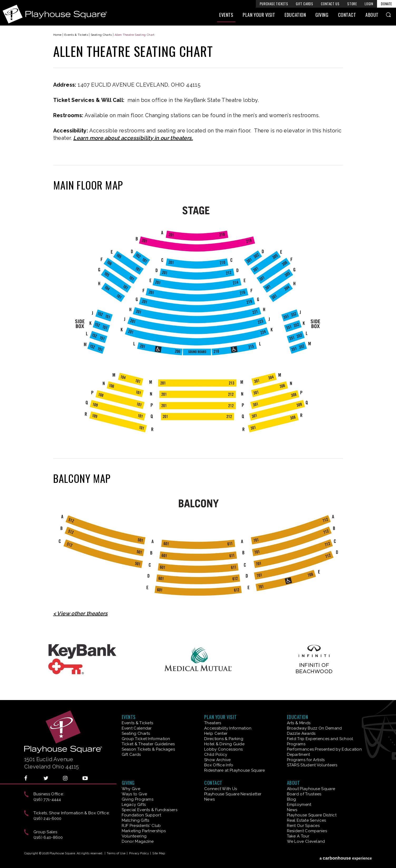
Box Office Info (219, 765)
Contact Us (330, 4)
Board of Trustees (304, 794)
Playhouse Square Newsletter (233, 794)
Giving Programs (138, 799)
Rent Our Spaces (303, 826)
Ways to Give (135, 794)
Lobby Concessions (223, 749)
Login (369, 4)
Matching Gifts (136, 820)
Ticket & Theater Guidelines (148, 744)
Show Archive (217, 760)
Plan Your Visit (259, 18)
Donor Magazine (138, 841)
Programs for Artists (306, 760)
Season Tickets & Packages (148, 749)
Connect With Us (221, 789)
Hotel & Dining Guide (224, 744)
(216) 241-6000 (48, 819)
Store (352, 4)
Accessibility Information (228, 728)
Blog (292, 799)
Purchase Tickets (274, 4)
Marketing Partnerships (144, 831)
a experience (346, 854)
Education (295, 18)
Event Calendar (137, 728)
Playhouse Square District (312, 815)
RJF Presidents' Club (141, 826)
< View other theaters (80, 613)
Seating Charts (101, 35)
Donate (387, 4)
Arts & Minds (299, 723)
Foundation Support (141, 815)
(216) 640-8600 (48, 837)
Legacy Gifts (134, 805)
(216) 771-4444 (47, 800)
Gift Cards (304, 4)
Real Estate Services (307, 820)
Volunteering (134, 836)
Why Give (131, 789)
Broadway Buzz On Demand (314, 728)
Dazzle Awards (301, 733)
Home (57, 35)
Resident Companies (307, 831)
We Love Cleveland (306, 841)
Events (226, 18)
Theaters (213, 723)
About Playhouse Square (311, 789)
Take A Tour (298, 836)
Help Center (216, 733)
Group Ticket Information (146, 739)
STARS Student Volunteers (312, 765)
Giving (322, 18)
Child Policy (216, 755)
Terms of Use (116, 853)
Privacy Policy (139, 853)
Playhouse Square (65, 14)
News (209, 799)
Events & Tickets (76, 35)
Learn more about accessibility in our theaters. (133, 138)
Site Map (159, 853)
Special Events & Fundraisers (150, 810)
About (372, 18)
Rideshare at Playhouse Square (235, 770)
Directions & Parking (224, 739)
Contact (347, 18)
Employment (299, 805)
